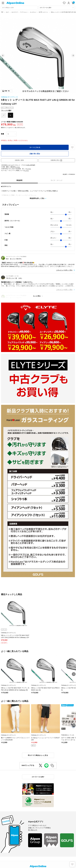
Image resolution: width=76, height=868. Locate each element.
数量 (3, 134)
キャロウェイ (33, 12)
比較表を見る (57, 160)
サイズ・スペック (57, 180)
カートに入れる (35, 147)
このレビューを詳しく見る (64, 270)
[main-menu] (3, 3)
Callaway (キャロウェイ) (9, 97)
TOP (2, 12)
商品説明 (19, 180)
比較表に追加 (19, 160)
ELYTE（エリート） (44, 12)
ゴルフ (7, 12)
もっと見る (37, 296)
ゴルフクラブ (15, 12)
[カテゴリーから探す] (57, 8)
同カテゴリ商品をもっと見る (38, 755)
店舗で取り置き (35, 154)
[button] (3, 56)
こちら (18, 167)
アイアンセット (24, 12)
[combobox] (19, 8)
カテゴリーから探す (38, 777)
